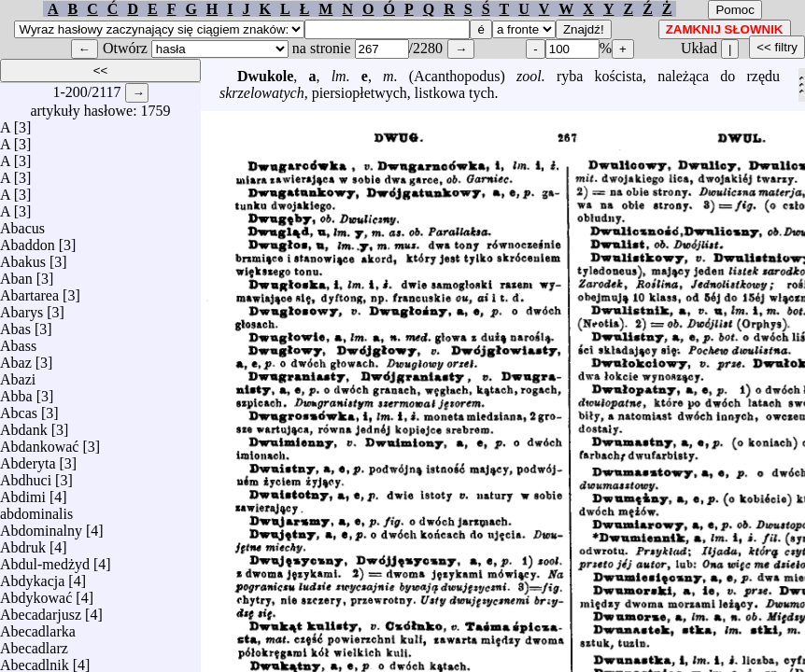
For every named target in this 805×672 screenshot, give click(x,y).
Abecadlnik (35, 660)
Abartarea (29, 291)
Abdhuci (26, 476)
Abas (15, 324)
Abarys (21, 308)
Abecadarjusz (41, 610)
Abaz (16, 358)
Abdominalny (41, 526)
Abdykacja (32, 576)
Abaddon (28, 240)
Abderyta (28, 459)
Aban (16, 274)
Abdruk (23, 543)
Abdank (24, 425)
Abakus (23, 257)
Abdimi (23, 492)
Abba (16, 392)
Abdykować (36, 593)
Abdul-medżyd (45, 560)
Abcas (19, 408)
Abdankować (39, 442)
